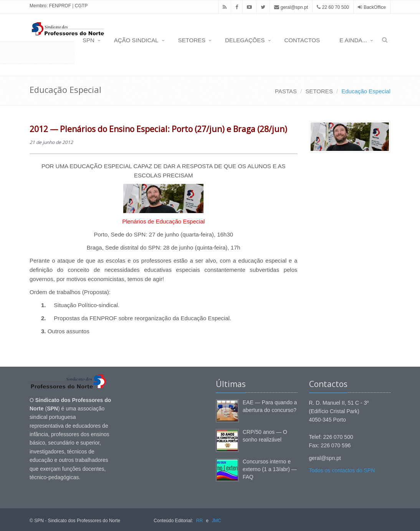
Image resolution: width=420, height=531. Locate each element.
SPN (88, 40)
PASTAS (286, 91)
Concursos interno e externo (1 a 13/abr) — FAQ (270, 469)
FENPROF (60, 6)
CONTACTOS (302, 40)
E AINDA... (353, 40)
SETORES (192, 40)
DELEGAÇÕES (245, 40)
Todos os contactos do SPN (342, 470)
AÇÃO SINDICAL (136, 40)
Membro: (39, 6)
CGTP (81, 6)
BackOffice (375, 7)
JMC (216, 521)
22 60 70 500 (333, 7)
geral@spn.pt (291, 7)
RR (199, 521)
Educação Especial (366, 91)
